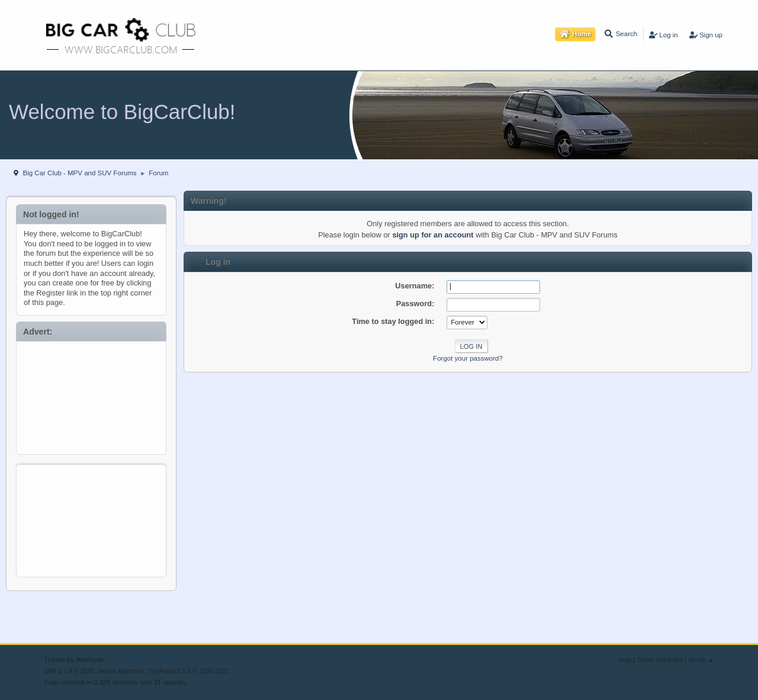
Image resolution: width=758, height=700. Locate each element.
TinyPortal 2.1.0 (169, 671)
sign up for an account (433, 235)
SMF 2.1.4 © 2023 (69, 671)
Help (625, 660)
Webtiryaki (90, 660)
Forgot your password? (468, 358)
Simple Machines (121, 671)
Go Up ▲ (701, 660)
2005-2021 (214, 671)
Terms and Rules (660, 660)
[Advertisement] (91, 395)
